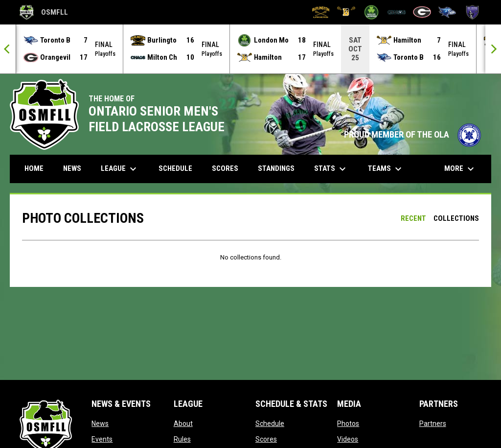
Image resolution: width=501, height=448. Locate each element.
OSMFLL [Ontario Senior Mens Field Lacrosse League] (44, 12)
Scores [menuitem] (225, 168)
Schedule (270, 424)
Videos (348, 439)
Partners (433, 424)
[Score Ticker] (250, 49)
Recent (413, 218)
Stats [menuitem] (331, 169)
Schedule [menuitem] (175, 168)
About (183, 424)
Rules (182, 439)
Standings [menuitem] (276, 168)
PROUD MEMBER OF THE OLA (413, 135)
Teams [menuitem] (386, 169)
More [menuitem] (460, 169)
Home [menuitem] (34, 168)
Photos (348, 424)
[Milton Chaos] (397, 12)
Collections (456, 218)
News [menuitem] (72, 168)
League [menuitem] (120, 169)
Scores (266, 439)
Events (102, 439)
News (100, 424)
